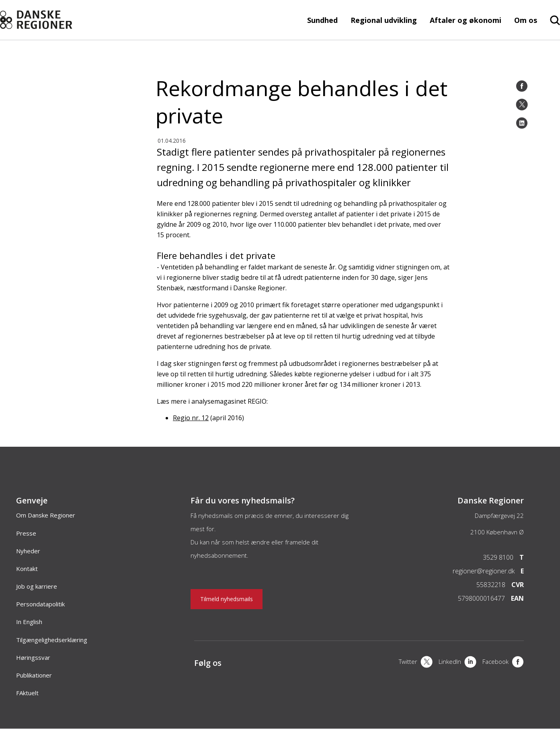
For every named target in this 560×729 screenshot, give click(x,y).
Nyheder (28, 551)
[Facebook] (522, 86)
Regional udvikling (384, 20)
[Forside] (56, 20)
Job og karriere (37, 586)
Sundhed (322, 20)
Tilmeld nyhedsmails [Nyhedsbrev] (227, 599)
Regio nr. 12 (191, 418)
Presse (26, 533)
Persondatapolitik (40, 604)
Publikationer (34, 675)
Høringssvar (33, 657)
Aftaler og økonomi (466, 20)
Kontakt (27, 569)
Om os (526, 20)
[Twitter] (522, 105)
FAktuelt (27, 693)
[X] (416, 663)
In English (29, 622)
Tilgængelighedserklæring (52, 640)
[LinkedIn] (522, 123)
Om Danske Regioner (46, 515)
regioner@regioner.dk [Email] (484, 571)
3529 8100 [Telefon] (498, 557)
